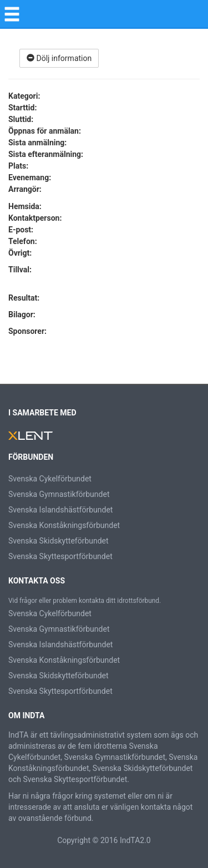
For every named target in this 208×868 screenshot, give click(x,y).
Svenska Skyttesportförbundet (60, 556)
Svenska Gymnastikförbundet (59, 494)
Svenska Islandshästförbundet (60, 510)
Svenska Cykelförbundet (50, 479)
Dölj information (59, 58)
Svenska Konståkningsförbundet (64, 525)
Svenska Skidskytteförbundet (59, 541)
